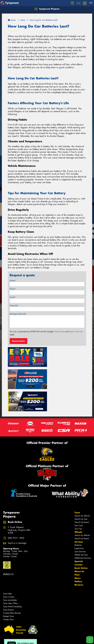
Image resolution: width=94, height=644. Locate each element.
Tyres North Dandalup (12, 583)
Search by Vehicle (82, 493)
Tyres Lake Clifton (10, 580)
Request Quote (18, 341)
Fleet (77, 552)
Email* (13, 297)
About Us (79, 548)
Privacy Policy (59, 332)
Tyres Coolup (9, 574)
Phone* (13, 289)
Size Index (8, 571)
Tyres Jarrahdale (10, 577)
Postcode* (14, 306)
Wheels (78, 509)
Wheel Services (81, 532)
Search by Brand (82, 499)
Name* (13, 281)
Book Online (81, 545)
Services (79, 519)
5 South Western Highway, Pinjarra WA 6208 (19, 507)
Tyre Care (79, 502)
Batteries (78, 522)
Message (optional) (18, 314)
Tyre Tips (78, 506)
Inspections (79, 525)
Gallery (78, 558)
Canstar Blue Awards (12, 590)
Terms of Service (76, 332)
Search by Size (81, 496)
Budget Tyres (8, 593)
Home (12, 20)
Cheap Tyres (8, 596)
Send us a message (17, 520)
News (78, 555)
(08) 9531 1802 (16, 515)
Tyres (77, 489)
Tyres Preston (8, 587)
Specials (79, 538)
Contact (78, 542)
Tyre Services (80, 528)
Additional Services (83, 535)
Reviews (79, 562)
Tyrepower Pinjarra (47, 9)
